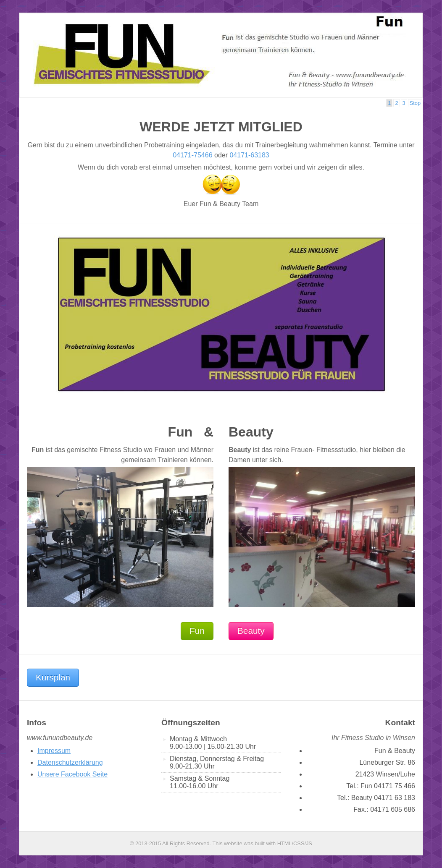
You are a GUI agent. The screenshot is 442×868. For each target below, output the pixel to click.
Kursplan (53, 677)
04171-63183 (249, 155)
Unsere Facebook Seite (72, 774)
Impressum (54, 751)
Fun (197, 631)
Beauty (251, 631)
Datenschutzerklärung (70, 762)
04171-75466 (192, 155)
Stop (415, 103)
